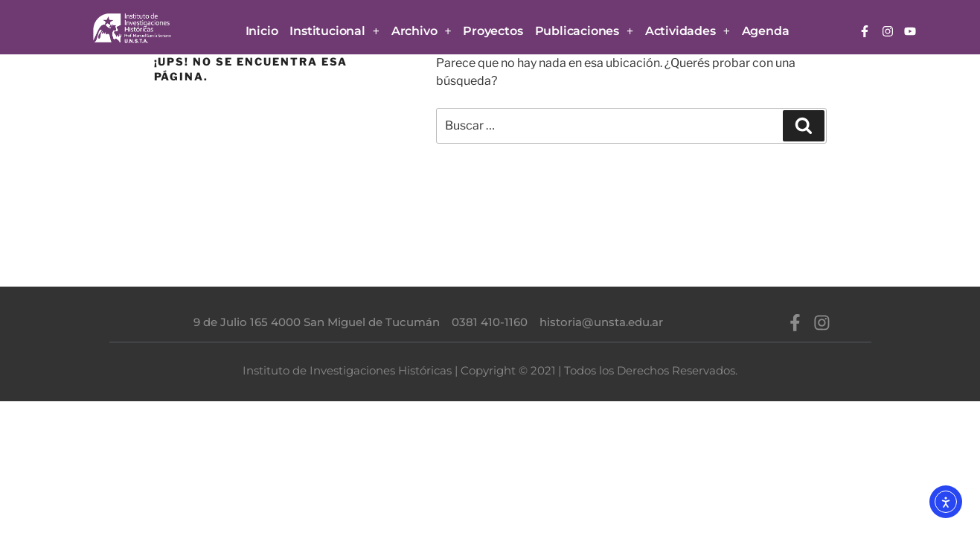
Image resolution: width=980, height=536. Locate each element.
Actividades (688, 31)
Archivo (422, 31)
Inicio (262, 31)
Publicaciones (584, 31)
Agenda (766, 31)
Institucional (334, 31)
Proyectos (493, 31)
